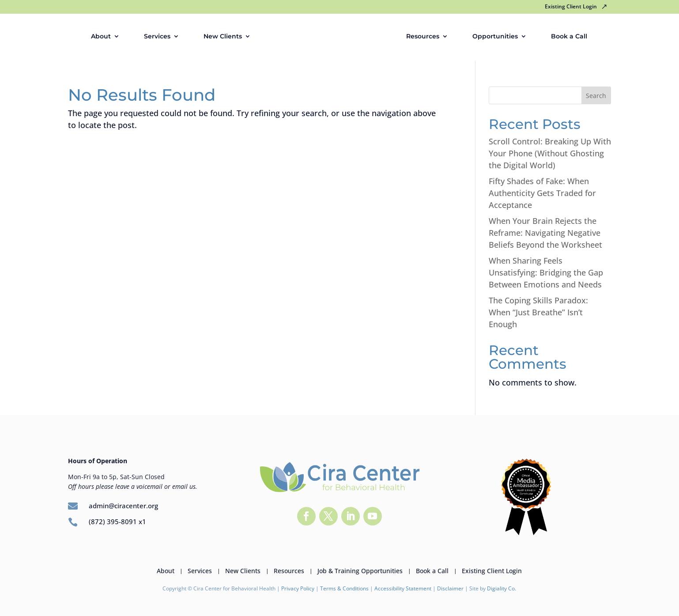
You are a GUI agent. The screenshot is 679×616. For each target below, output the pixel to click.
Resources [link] (423, 37)
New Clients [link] (223, 37)
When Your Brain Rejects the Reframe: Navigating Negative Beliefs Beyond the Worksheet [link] (545, 233)
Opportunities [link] (495, 37)
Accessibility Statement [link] (403, 588)
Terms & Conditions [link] (344, 588)
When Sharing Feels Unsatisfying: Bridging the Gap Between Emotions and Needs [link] (546, 272)
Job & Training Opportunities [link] (360, 570)
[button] (306, 516)
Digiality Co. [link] (502, 588)
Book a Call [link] (569, 37)
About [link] (101, 37)
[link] (333, 37)
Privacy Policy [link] (298, 588)
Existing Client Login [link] (571, 7)
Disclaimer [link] (451, 588)
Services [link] (157, 37)
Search (596, 96)
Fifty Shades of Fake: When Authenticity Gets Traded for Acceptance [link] (542, 193)
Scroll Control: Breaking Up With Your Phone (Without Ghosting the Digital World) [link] (550, 153)
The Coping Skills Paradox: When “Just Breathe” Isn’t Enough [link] (538, 312)
